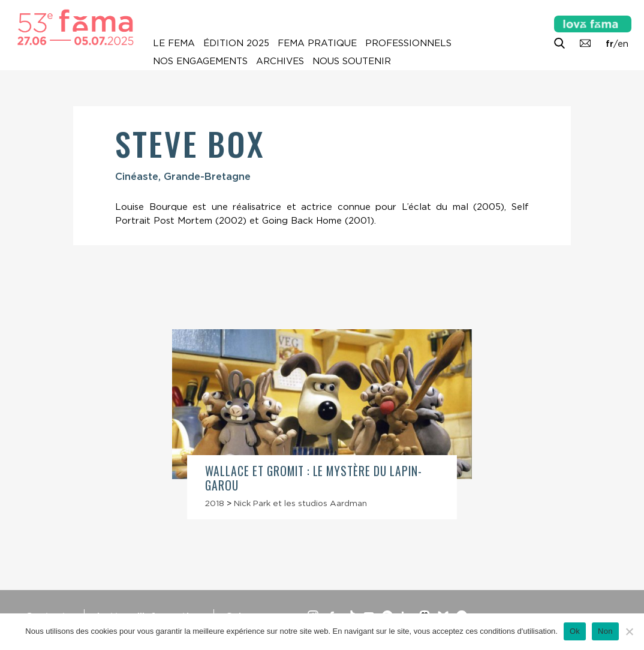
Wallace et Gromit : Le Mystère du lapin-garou (314, 478)
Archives (280, 61)
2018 (215, 503)
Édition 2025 (236, 43)
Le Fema (174, 43)
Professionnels (408, 43)
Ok (575, 631)
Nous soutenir (352, 61)
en (623, 44)
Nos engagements (200, 61)
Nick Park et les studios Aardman (300, 503)
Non (605, 631)
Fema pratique (317, 43)
